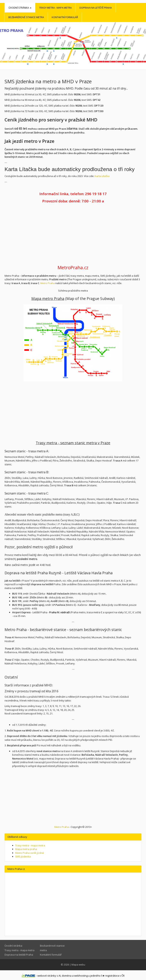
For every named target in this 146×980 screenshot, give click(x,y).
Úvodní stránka (20, 8)
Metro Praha (48, 283)
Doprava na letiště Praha (96, 8)
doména (67, 976)
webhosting (81, 976)
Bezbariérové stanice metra (26, 17)
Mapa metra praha (26, 849)
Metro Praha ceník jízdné (30, 853)
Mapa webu (78, 965)
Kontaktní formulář (65, 17)
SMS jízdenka (23, 856)
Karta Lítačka (102, 176)
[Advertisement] (73, 234)
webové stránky (47, 976)
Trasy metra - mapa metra (55, 8)
